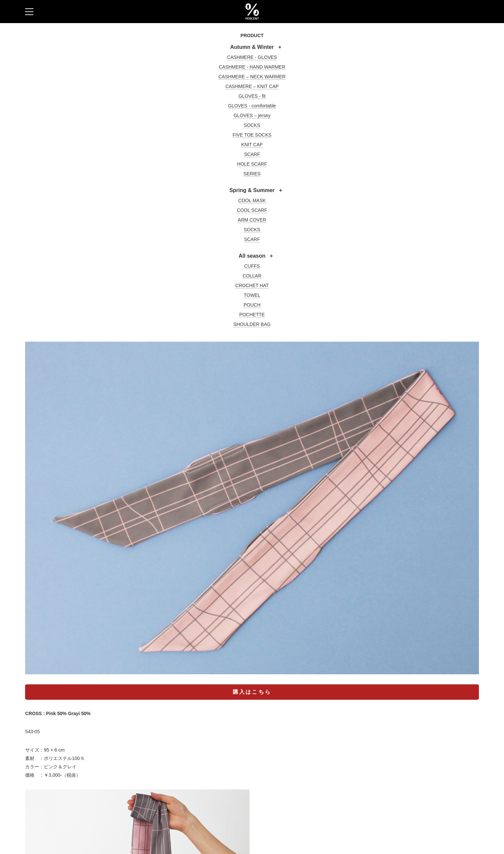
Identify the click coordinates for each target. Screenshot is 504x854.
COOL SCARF (252, 210)
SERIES (252, 174)
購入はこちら (252, 692)
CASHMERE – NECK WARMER (252, 77)
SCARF (252, 154)
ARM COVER (252, 220)
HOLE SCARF (252, 164)
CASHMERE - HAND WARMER (252, 67)
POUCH (252, 305)
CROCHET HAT (252, 285)
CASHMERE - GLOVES (252, 57)
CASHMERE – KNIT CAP (252, 86)
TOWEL (252, 295)
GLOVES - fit (252, 96)
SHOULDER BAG (252, 324)
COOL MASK (252, 200)
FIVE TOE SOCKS (252, 135)
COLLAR (252, 276)
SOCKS (252, 125)
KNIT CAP (252, 145)
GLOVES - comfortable (252, 106)
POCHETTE (252, 315)
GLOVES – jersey (252, 115)
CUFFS (252, 266)
